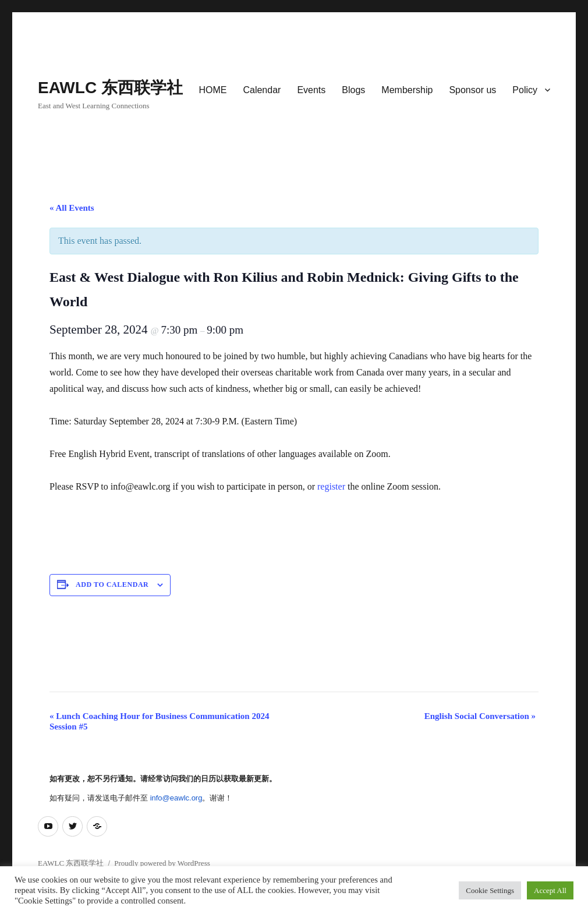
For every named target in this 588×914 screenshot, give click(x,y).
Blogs (353, 90)
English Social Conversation (480, 716)
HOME (212, 90)
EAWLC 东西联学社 (110, 88)
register (332, 486)
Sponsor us (472, 90)
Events (311, 90)
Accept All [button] (550, 890)
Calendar (262, 90)
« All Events (72, 208)
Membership (407, 90)
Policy (525, 90)
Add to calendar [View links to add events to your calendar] (112, 584)
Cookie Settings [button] (490, 890)
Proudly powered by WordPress (162, 863)
